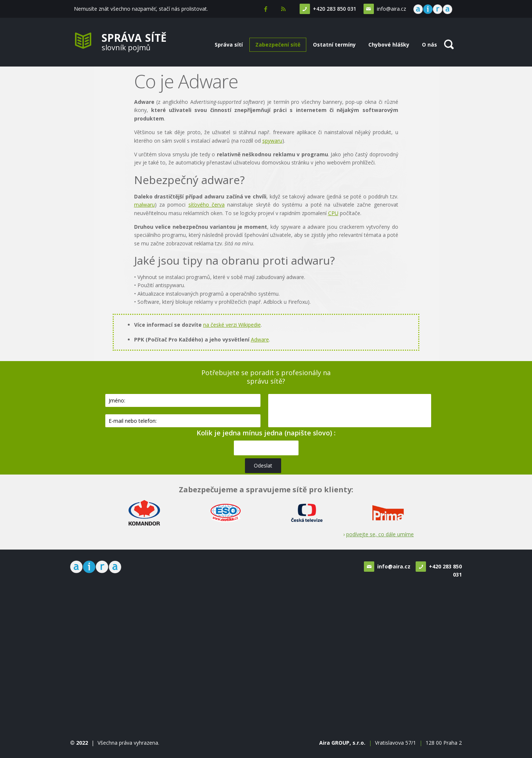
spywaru (272, 141)
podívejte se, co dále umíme (380, 534)
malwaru (144, 205)
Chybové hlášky (389, 45)
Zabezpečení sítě (278, 45)
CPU (333, 213)
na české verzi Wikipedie (232, 325)
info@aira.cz (390, 9)
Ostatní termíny (334, 45)
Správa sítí (229, 45)
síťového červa (207, 205)
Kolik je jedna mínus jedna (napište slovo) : (266, 433)
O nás (429, 45)
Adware (260, 339)
